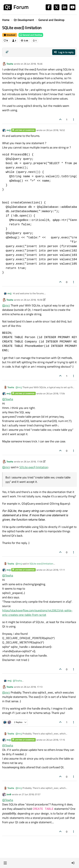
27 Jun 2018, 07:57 (31, 794)
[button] (5, 863)
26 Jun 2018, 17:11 (56, 570)
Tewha (10, 64)
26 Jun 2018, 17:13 (33, 687)
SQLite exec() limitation (34, 467)
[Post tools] (74, 119)
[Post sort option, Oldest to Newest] (7, 52)
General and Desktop (31, 35)
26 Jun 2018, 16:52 (56, 130)
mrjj (9, 130)
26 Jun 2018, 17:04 (56, 393)
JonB (9, 794)
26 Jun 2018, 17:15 (56, 740)
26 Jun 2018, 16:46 (33, 64)
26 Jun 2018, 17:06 (33, 461)
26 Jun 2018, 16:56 (33, 300)
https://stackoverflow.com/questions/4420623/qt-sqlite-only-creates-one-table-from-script (37, 613)
